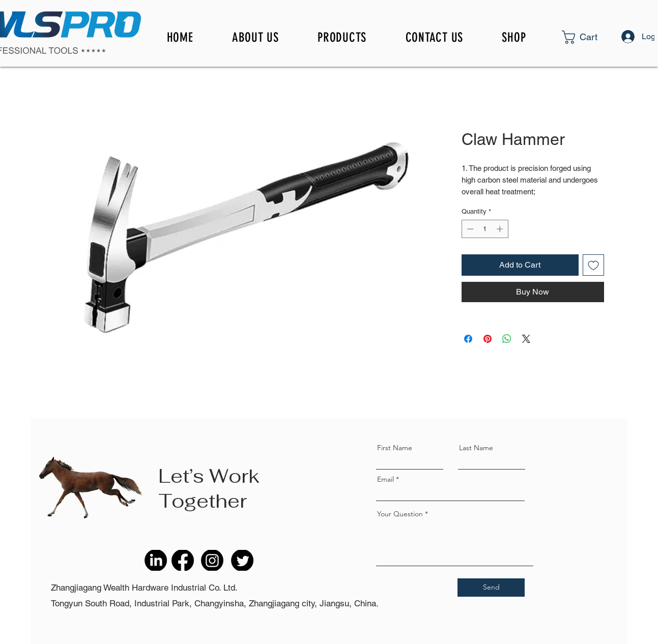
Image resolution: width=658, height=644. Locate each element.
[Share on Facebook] (468, 339)
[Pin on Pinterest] (488, 339)
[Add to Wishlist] (593, 265)
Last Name (476, 448)
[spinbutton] (485, 229)
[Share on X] (526, 339)
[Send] (491, 588)
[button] (597, 37)
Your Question (400, 514)
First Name (395, 448)
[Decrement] (469, 229)
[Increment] (501, 229)
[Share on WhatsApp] (507, 339)
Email (385, 479)
